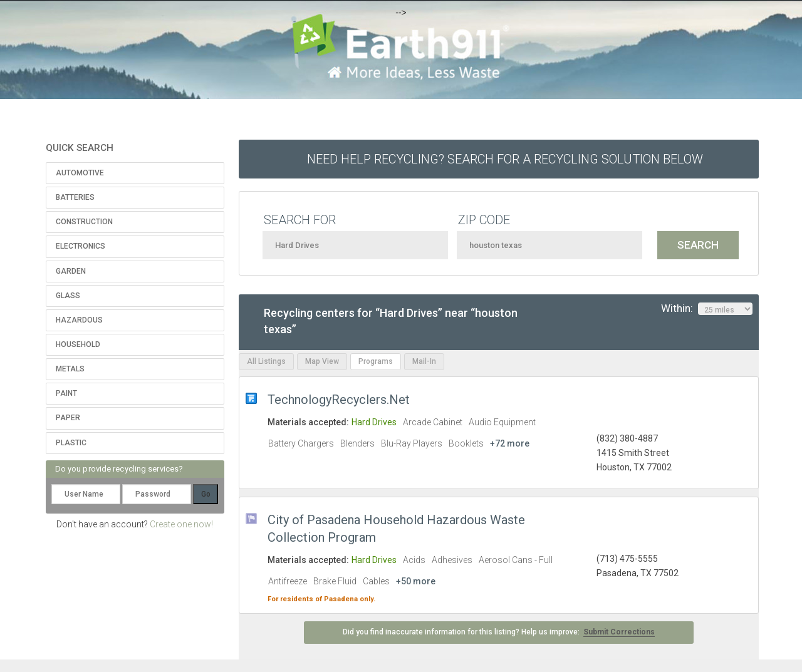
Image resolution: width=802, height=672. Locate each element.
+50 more (416, 581)
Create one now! (181, 524)
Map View (322, 361)
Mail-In (424, 361)
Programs (376, 361)
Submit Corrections (619, 632)
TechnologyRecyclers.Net (339, 400)
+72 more (510, 443)
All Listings (266, 361)
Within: (707, 309)
